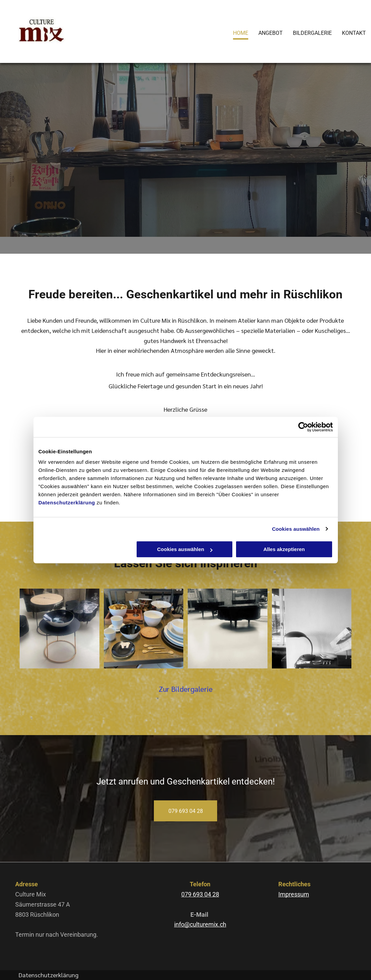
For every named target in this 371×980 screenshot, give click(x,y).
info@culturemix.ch (200, 924)
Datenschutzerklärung (67, 503)
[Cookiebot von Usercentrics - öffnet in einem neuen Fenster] (303, 427)
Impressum (294, 894)
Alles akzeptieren (284, 549)
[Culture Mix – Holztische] (228, 629)
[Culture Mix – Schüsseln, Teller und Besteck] (144, 629)
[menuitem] (236, 32)
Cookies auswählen (296, 529)
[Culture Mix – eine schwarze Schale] (60, 629)
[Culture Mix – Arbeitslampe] (312, 629)
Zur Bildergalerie (186, 689)
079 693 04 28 (200, 894)
